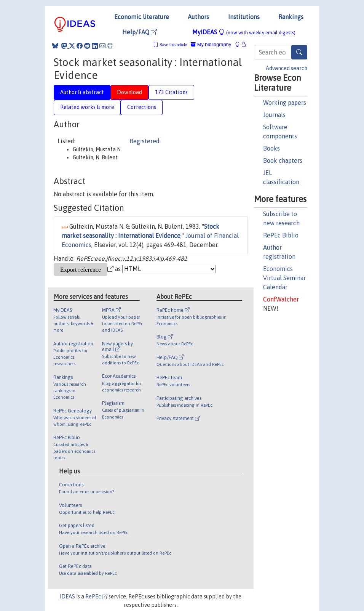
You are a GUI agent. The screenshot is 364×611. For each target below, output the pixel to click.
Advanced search (287, 68)
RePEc (96, 597)
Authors (198, 17)
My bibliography (211, 44)
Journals (274, 115)
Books (271, 148)
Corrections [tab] (142, 107)
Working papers (285, 103)
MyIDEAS (244, 32)
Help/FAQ (140, 32)
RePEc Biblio (281, 235)
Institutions (244, 17)
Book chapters (283, 160)
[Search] (299, 52)
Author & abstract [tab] (82, 92)
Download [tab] (129, 92)
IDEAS (67, 597)
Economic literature (142, 17)
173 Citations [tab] (171, 92)
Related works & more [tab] (87, 107)
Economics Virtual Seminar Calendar (284, 278)
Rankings (291, 17)
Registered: (145, 141)
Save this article (173, 45)
